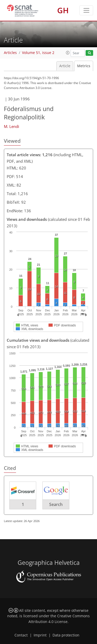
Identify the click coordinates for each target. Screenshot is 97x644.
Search (56, 504)
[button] (68, 53)
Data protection (66, 635)
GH (63, 10)
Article (65, 66)
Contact (21, 635)
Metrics (84, 66)
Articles (10, 53)
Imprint (40, 635)
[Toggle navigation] (86, 10)
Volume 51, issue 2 (38, 53)
